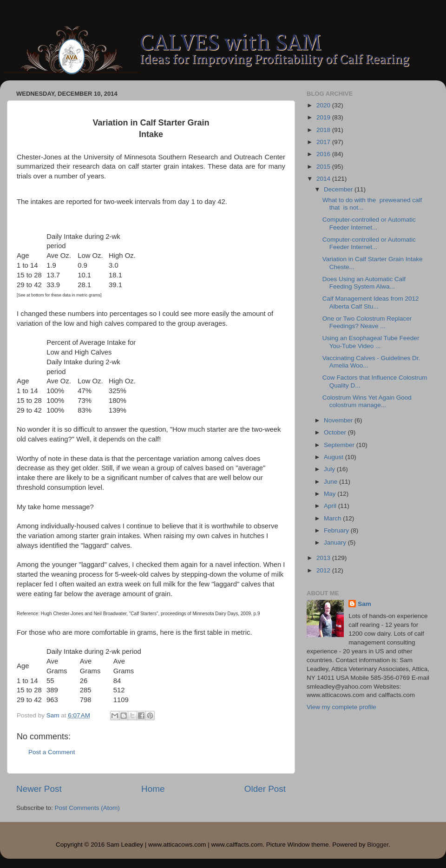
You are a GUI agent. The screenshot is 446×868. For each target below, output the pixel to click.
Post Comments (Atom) (87, 808)
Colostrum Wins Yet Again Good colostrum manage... (367, 401)
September (340, 445)
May (331, 494)
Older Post (265, 789)
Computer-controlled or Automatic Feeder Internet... (369, 223)
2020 (324, 105)
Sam (364, 604)
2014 (324, 179)
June (331, 482)
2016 (324, 154)
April (331, 506)
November (339, 420)
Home (153, 789)
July (330, 469)
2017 (324, 142)
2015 (324, 167)
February (337, 530)
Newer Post (39, 789)
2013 (324, 558)
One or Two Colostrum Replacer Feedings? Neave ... (367, 322)
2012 (324, 570)
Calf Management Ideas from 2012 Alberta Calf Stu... (371, 302)
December (339, 189)
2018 (324, 130)
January (336, 542)
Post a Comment (52, 752)
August (334, 457)
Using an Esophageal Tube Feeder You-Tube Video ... (371, 342)
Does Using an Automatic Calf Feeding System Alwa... (364, 283)
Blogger (378, 845)
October (336, 432)
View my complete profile (341, 707)
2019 (324, 117)
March (333, 518)
